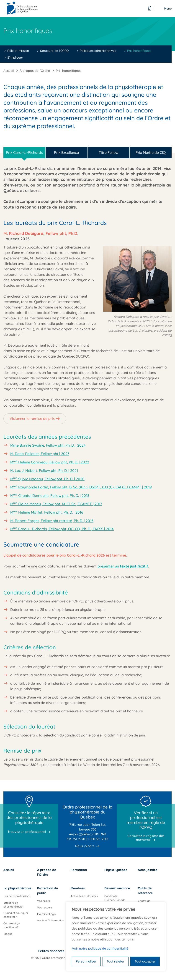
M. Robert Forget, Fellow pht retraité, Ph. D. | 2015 (52, 521)
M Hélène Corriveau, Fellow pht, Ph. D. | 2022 (50, 462)
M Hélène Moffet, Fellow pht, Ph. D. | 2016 (47, 512)
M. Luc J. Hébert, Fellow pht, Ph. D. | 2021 (44, 470)
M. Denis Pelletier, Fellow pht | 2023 (40, 454)
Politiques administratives (98, 51)
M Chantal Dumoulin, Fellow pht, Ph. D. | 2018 (50, 495)
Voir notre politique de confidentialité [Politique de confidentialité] (100, 948)
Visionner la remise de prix (32, 418)
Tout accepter (145, 961)
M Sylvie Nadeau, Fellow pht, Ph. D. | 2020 (47, 479)
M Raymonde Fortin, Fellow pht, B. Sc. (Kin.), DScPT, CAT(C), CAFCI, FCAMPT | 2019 (81, 487)
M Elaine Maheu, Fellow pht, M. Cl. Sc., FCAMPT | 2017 (56, 504)
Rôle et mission (18, 51)
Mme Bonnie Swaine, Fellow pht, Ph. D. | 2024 (48, 445)
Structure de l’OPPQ (54, 51)
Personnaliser (86, 961)
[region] (116, 936)
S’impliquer (15, 57)
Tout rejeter (116, 961)
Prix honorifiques (139, 51)
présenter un (123, 566)
